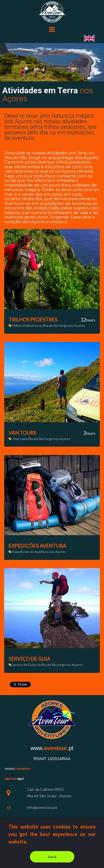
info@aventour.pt (42, 807)
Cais (31, 789)
